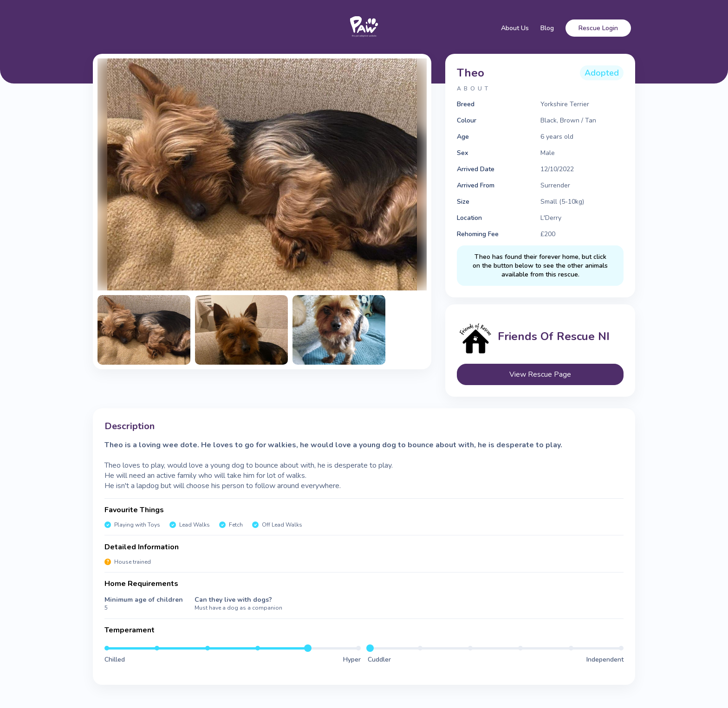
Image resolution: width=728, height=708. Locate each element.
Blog (547, 28)
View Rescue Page (540, 374)
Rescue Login (598, 28)
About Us (515, 28)
